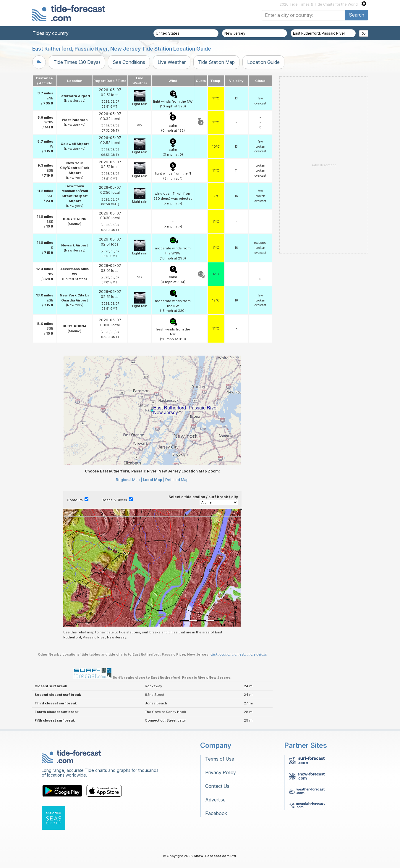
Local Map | (154, 480)
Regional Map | (129, 480)
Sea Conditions (129, 62)
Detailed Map (177, 480)
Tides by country (51, 33)
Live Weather (172, 62)
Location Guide (263, 62)
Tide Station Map (216, 62)
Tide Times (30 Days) (77, 62)
